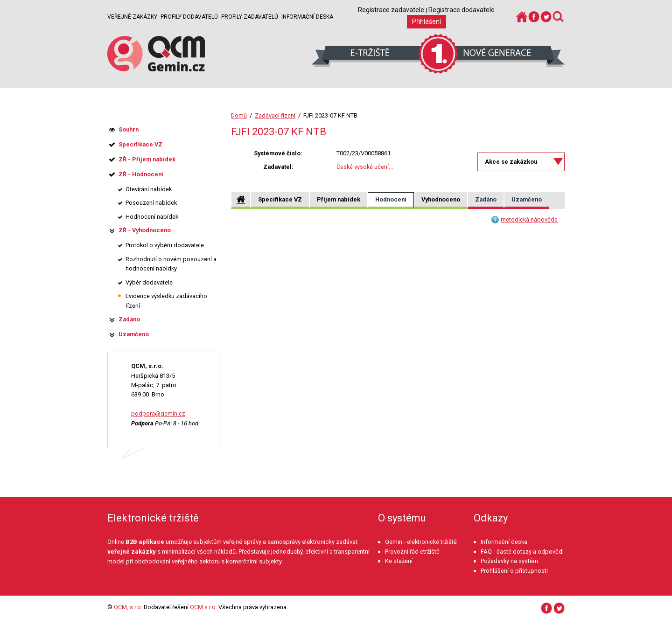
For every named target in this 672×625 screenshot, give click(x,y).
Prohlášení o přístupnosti (514, 571)
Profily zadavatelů (250, 17)
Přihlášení (427, 21)
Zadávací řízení (275, 115)
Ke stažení (399, 561)
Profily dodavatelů (189, 17)
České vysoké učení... (365, 167)
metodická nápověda (529, 219)
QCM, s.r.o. (128, 607)
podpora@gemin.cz (158, 413)
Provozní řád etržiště (412, 552)
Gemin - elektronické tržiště (421, 542)
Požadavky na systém (509, 561)
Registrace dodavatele (462, 10)
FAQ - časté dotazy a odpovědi (522, 552)
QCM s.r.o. (203, 607)
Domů (239, 115)
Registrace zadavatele (391, 10)
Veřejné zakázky (132, 17)
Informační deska (307, 17)
